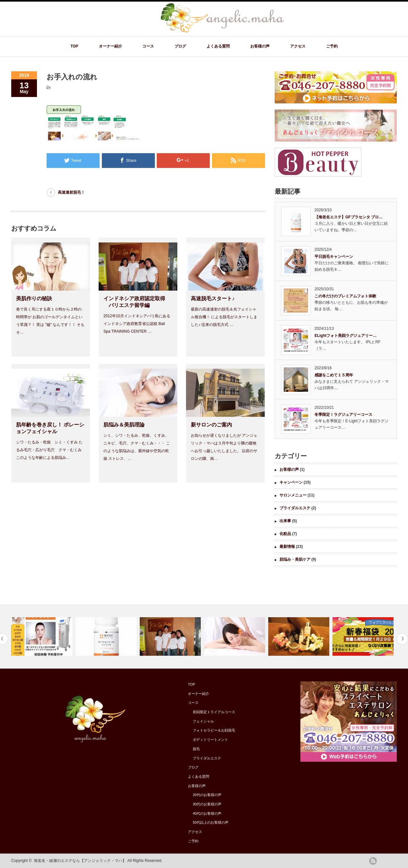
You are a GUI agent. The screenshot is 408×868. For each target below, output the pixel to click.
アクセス (298, 46)
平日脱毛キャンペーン (334, 257)
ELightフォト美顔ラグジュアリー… (346, 336)
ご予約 (332, 46)
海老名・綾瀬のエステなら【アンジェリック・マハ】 (80, 861)
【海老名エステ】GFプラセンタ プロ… (349, 217)
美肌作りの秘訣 (34, 298)
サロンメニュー (293, 495)
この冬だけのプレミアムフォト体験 (345, 296)
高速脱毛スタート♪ (213, 298)
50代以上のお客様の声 (211, 822)
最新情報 (287, 547)
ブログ (180, 46)
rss (373, 861)
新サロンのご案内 (211, 425)
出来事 (285, 521)
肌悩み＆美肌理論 (124, 425)
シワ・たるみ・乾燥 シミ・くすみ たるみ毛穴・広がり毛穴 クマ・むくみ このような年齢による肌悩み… (49, 450)
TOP (74, 46)
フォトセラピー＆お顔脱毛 (214, 730)
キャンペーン (291, 482)
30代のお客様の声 (207, 804)
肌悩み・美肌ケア (295, 559)
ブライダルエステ (295, 508)
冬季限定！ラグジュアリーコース (343, 415)
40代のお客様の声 (207, 813)
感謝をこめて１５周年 (334, 375)
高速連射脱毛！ (71, 192)
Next (402, 639)
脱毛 (196, 749)
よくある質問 (218, 46)
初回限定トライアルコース (214, 712)
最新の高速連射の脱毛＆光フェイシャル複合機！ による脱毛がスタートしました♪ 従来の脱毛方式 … (224, 317)
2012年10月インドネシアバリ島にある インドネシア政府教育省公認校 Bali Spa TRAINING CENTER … (137, 324)
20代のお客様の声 (207, 795)
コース (148, 46)
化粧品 (285, 534)
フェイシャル (203, 721)
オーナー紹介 (111, 46)
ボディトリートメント (210, 740)
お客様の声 (260, 46)
